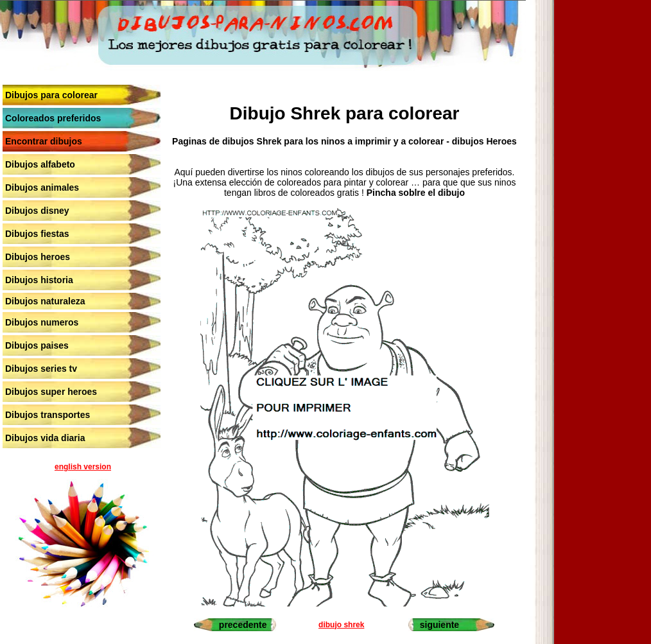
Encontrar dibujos (44, 141)
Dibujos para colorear (51, 95)
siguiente (439, 625)
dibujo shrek (341, 625)
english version (83, 467)
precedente (243, 625)
